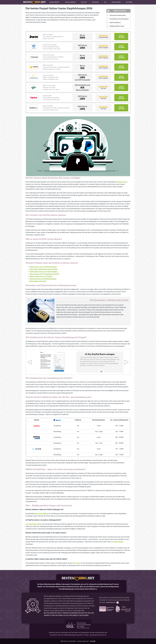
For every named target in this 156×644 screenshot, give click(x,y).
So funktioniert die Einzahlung (119, 19)
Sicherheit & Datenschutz (118, 15)
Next (126, 362)
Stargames (34, 57)
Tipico (34, 98)
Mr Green (34, 87)
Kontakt (93, 641)
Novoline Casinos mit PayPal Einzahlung (43, 279)
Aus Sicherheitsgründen (34, 524)
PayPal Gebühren (115, 23)
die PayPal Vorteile (117, 542)
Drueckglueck (34, 47)
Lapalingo (34, 108)
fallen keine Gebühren (42, 514)
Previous (30, 362)
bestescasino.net (78, 579)
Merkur (34, 67)
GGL (78, 625)
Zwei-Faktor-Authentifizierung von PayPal (43, 269)
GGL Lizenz (77, 563)
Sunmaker (34, 77)
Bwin (34, 37)
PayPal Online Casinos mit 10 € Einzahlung (44, 272)
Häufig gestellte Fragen (117, 26)
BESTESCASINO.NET (51, 613)
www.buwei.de (111, 602)
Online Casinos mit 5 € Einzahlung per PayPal (44, 274)
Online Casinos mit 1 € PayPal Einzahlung (43, 267)
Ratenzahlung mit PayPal (38, 281)
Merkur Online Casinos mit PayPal (41, 276)
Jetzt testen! (121, 37)
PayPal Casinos (122, 182)
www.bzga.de (107, 609)
